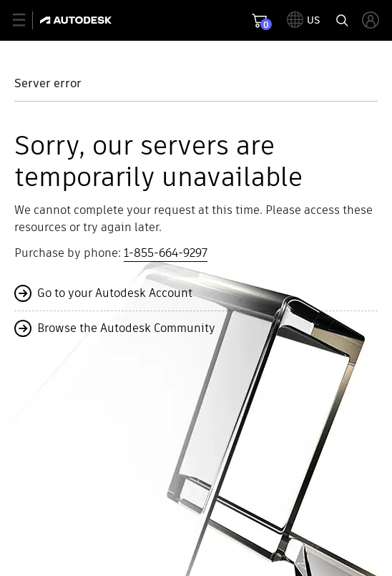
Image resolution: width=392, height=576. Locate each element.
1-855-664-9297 (166, 253)
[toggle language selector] (304, 20)
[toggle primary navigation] (27, 20)
